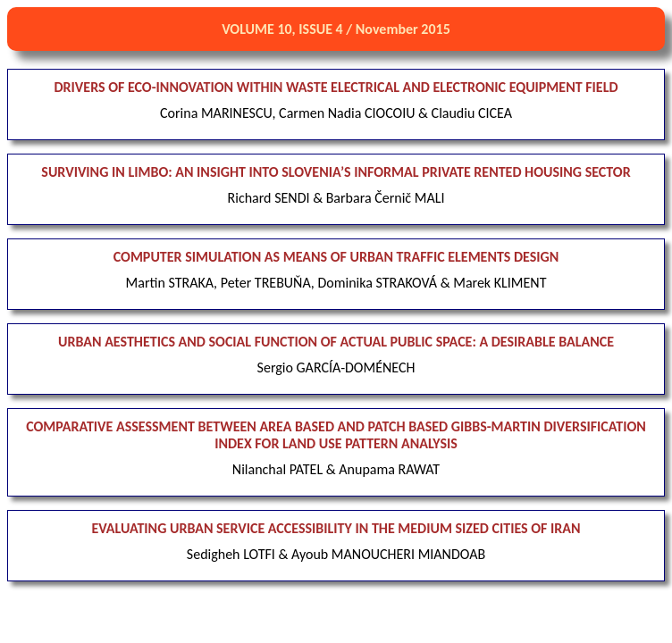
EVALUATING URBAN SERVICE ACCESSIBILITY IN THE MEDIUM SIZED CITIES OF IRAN (336, 528)
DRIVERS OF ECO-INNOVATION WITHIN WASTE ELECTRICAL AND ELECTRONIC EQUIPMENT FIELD (336, 87)
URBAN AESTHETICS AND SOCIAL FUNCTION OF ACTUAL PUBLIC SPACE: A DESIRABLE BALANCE (336, 342)
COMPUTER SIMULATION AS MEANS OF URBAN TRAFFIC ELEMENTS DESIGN (336, 257)
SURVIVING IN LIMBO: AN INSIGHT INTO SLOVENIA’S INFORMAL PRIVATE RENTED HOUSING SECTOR (336, 172)
